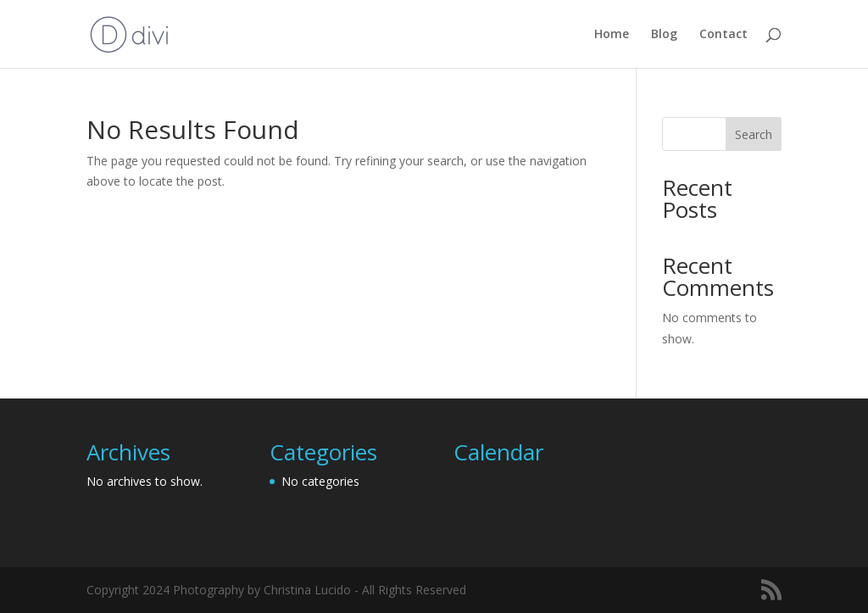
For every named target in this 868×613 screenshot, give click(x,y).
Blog (664, 35)
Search (754, 134)
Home (612, 35)
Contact (723, 35)
